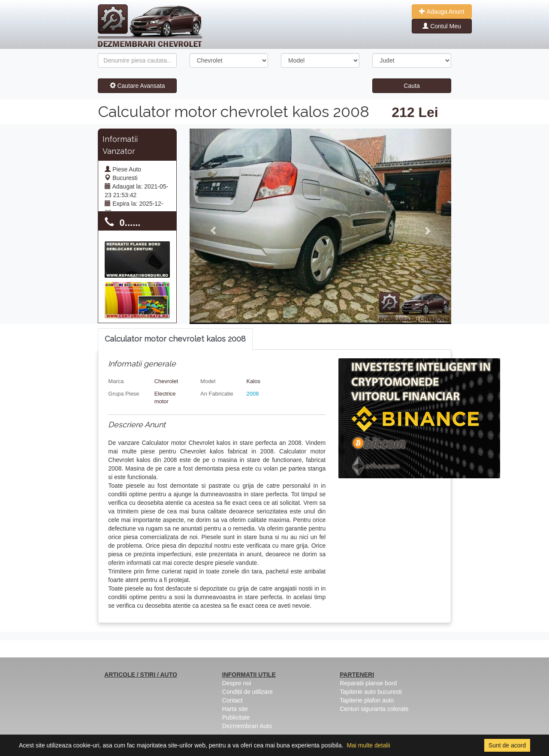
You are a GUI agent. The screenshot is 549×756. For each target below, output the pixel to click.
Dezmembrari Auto (247, 726)
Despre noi (237, 683)
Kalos (253, 381)
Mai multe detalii (368, 745)
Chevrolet (166, 381)
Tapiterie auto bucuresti (371, 692)
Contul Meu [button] (442, 26)
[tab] (175, 339)
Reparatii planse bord (368, 683)
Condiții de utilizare (247, 692)
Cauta (412, 86)
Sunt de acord (507, 745)
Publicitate (236, 717)
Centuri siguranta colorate (374, 709)
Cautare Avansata (137, 86)
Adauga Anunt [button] (442, 12)
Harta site (235, 709)
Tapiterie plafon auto (367, 700)
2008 (252, 394)
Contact (232, 700)
